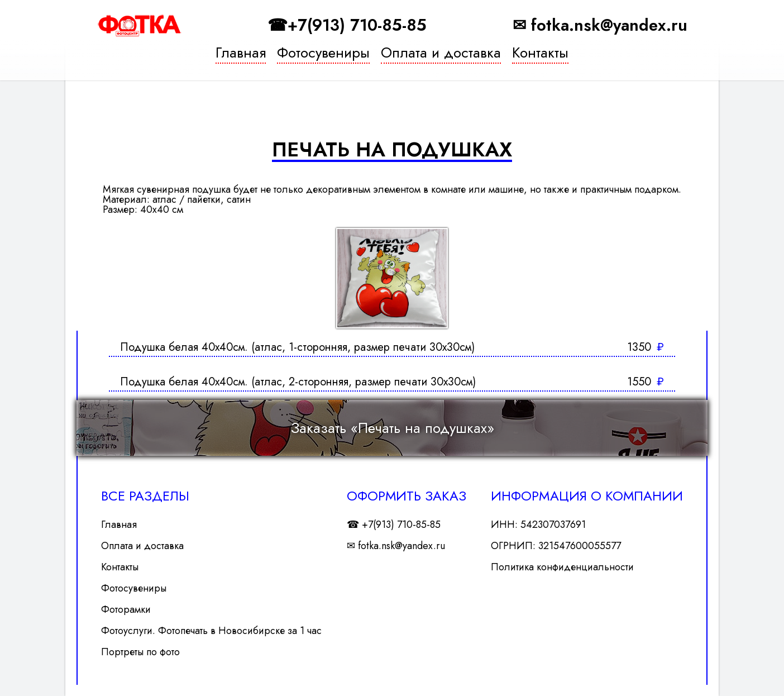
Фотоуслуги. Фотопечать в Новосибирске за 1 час (211, 631)
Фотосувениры (323, 54)
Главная (241, 54)
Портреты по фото (140, 652)
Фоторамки (126, 609)
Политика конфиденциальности (562, 567)
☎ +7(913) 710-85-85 (394, 525)
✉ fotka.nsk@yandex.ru (600, 25)
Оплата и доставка (441, 54)
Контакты (540, 54)
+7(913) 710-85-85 (357, 25)
